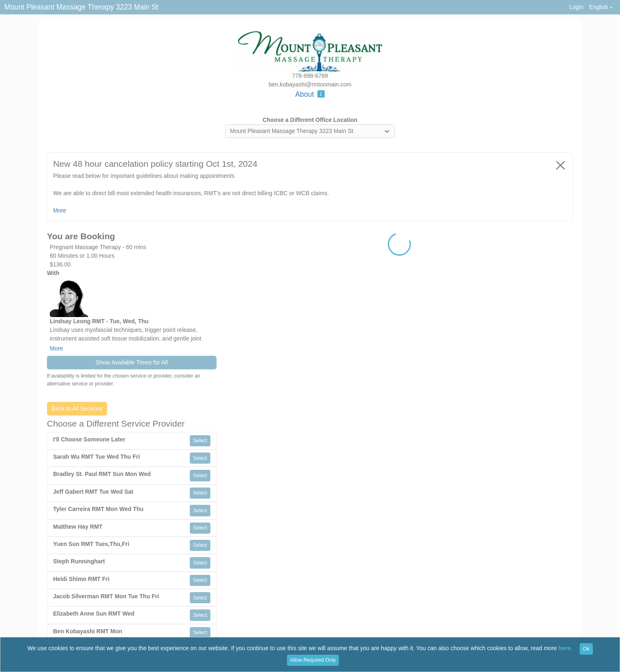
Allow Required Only (313, 660)
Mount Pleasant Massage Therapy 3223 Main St (82, 7)
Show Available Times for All (132, 362)
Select (200, 441)
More (56, 348)
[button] (601, 7)
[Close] (561, 165)
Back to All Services (77, 408)
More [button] (60, 210)
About (310, 94)
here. (565, 649)
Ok (586, 649)
